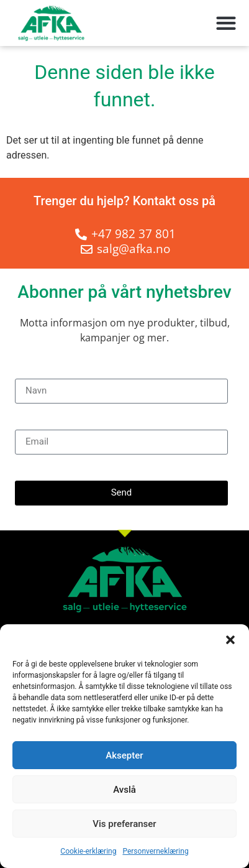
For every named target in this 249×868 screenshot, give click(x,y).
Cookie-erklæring (88, 851)
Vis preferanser (124, 824)
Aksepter (124, 755)
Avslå (124, 790)
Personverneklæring (155, 851)
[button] (230, 640)
